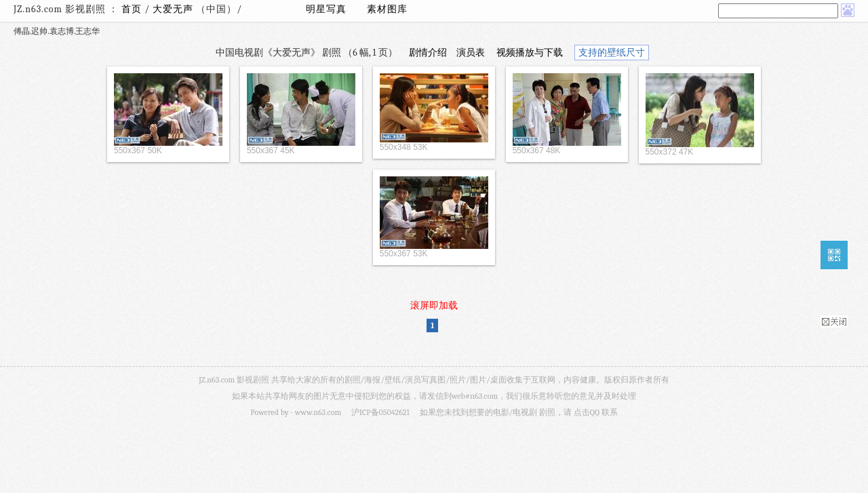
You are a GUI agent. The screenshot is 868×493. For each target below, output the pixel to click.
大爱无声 (174, 9)
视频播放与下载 (530, 53)
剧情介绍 (428, 53)
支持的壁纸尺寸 (612, 53)
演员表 (471, 53)
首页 (132, 9)
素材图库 (387, 9)
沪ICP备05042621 (380, 412)
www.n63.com (318, 412)
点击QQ (587, 412)
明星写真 (326, 9)
